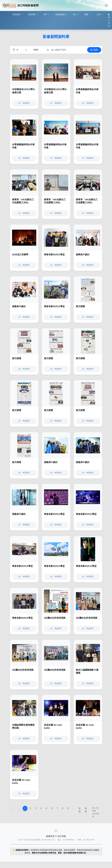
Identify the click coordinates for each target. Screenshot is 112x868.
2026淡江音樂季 (20, 255)
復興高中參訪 (83, 255)
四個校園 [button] (16, 14)
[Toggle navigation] (106, 5)
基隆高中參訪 (19, 306)
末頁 (86, 810)
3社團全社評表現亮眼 (55, 618)
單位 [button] (75, 14)
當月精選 (80, 306)
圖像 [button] (87, 14)
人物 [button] (99, 14)
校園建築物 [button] (60, 14)
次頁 (80, 810)
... (73, 808)
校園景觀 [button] (32, 14)
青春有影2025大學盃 (54, 255)
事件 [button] (46, 14)
